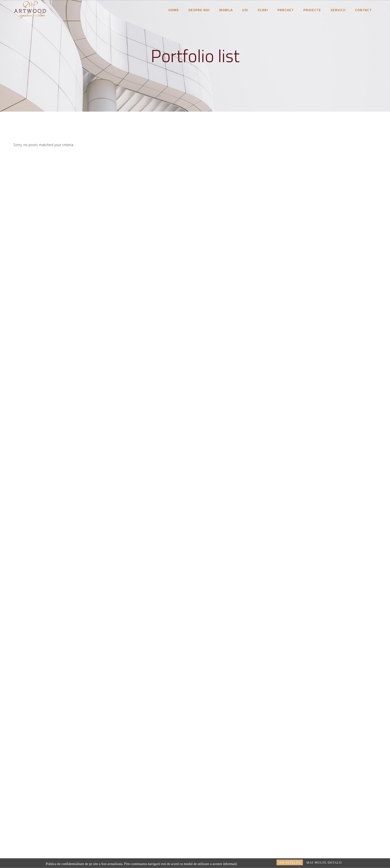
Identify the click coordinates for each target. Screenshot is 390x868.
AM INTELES (290, 862)
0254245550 (98, 827)
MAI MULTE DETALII (324, 862)
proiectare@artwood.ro (52, 827)
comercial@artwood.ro (76, 820)
